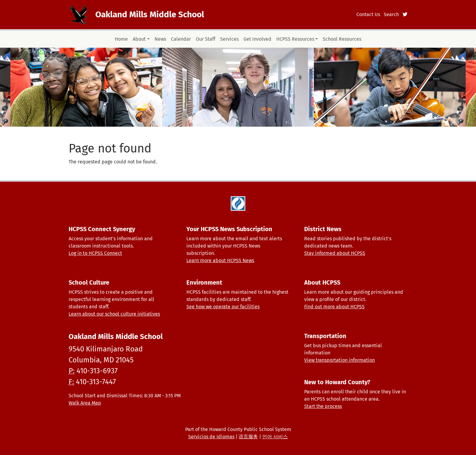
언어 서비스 (275, 437)
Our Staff (206, 39)
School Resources (342, 39)
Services (229, 39)
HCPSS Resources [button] (295, 39)
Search (391, 14)
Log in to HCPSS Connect (95, 253)
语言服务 (248, 437)
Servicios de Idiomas (211, 437)
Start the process (323, 406)
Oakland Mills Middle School (150, 14)
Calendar (181, 39)
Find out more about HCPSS (334, 307)
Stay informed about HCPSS (335, 253)
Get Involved (257, 39)
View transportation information (340, 360)
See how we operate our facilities (223, 307)
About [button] (139, 39)
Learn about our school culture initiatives (114, 314)
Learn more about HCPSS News (220, 260)
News (160, 39)
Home (121, 39)
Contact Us (368, 14)
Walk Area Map (85, 403)
